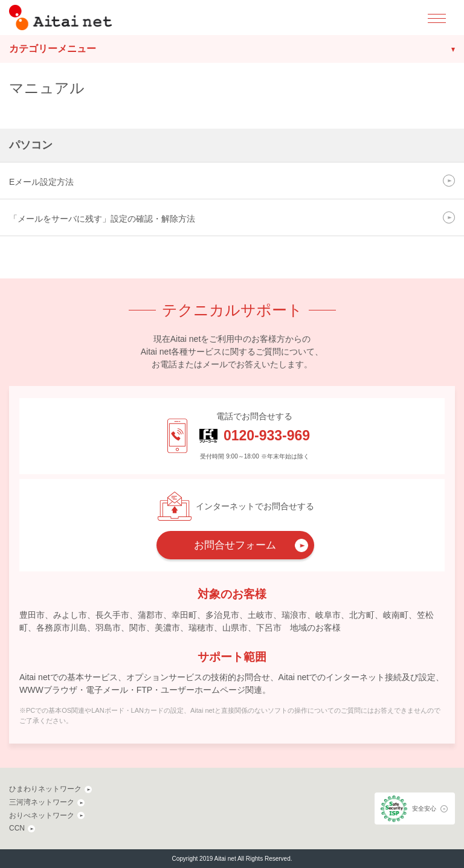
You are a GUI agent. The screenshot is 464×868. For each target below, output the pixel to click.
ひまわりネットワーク (45, 789)
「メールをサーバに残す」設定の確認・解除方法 (102, 219)
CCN (17, 828)
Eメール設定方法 (41, 182)
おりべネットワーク (42, 815)
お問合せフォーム (235, 545)
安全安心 (424, 809)
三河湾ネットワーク (42, 802)
